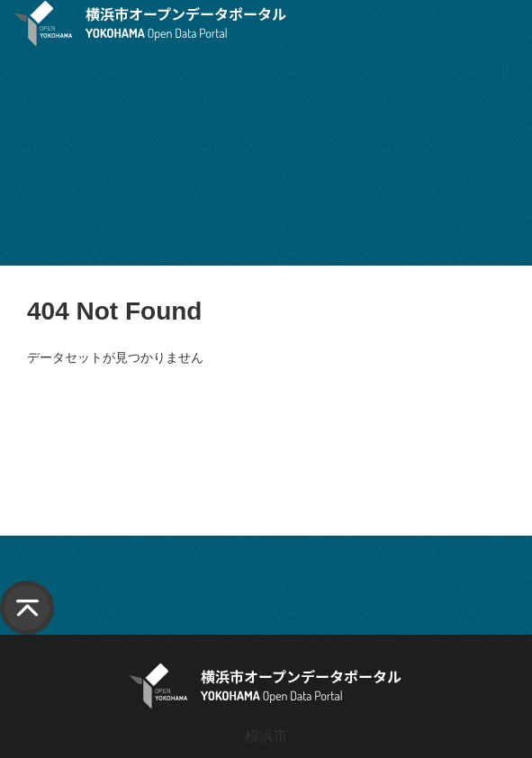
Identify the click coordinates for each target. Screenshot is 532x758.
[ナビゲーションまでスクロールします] (505, 71)
